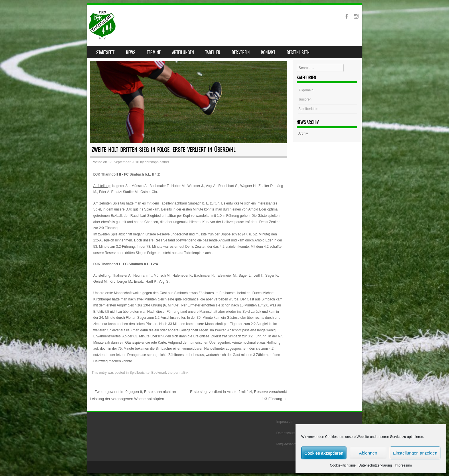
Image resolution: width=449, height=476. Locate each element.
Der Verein (241, 52)
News (131, 52)
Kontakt (268, 52)
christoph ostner (157, 162)
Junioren (305, 99)
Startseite (105, 52)
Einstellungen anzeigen (415, 453)
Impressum (403, 465)
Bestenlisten (298, 52)
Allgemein (306, 90)
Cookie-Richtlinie (343, 465)
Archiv (303, 133)
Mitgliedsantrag (288, 444)
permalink (181, 373)
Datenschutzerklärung (375, 465)
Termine (154, 52)
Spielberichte (140, 373)
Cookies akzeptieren (324, 453)
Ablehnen (368, 453)
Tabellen (213, 52)
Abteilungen (183, 52)
